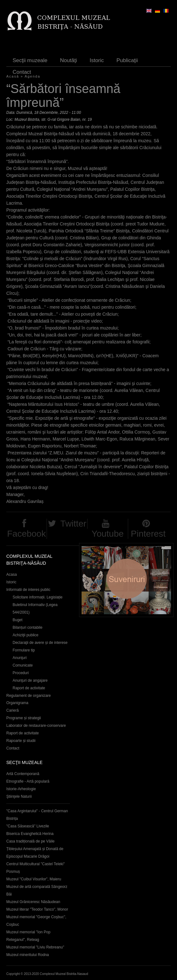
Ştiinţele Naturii (19, 796)
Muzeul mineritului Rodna (28, 955)
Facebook (26, 534)
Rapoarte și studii (21, 741)
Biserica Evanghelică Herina (30, 834)
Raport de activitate (29, 688)
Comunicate (23, 665)
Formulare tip (24, 650)
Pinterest (148, 534)
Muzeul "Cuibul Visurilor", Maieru (34, 879)
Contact (22, 72)
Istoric (97, 60)
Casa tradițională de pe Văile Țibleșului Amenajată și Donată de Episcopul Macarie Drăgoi (35, 849)
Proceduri (21, 673)
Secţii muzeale (30, 60)
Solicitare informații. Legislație (38, 597)
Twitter (73, 524)
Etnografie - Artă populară (28, 781)
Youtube (108, 534)
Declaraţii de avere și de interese (40, 643)
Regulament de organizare (29, 696)
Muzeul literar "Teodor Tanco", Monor (37, 909)
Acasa (11, 575)
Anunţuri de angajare (30, 680)
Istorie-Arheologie (21, 789)
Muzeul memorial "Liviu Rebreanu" (35, 947)
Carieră (12, 710)
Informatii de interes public (28, 590)
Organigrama (17, 703)
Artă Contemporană (23, 774)
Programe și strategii (24, 718)
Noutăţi (69, 60)
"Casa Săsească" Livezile (28, 826)
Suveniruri (126, 580)
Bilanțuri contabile (28, 627)
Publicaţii (127, 60)
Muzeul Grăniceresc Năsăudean (33, 902)
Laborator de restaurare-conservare (36, 726)
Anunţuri (20, 658)
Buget (17, 620)
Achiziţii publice (26, 635)
